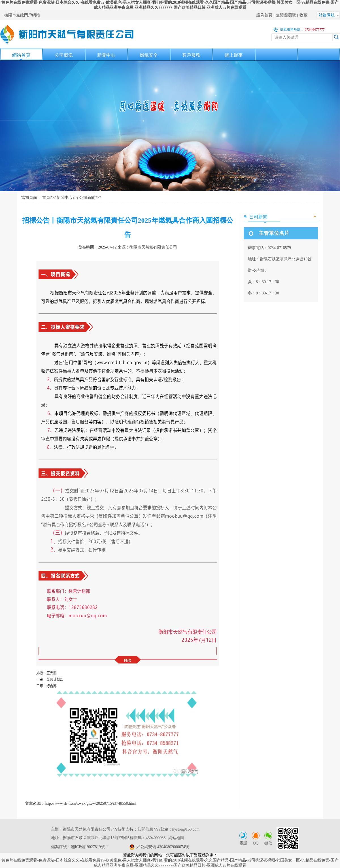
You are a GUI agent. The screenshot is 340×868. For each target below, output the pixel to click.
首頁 (46, 198)
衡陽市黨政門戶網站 (22, 15)
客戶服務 (191, 55)
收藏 (303, 15)
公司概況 (64, 55)
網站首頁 (21, 55)
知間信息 (145, 829)
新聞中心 (106, 55)
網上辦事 (234, 55)
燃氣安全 (149, 55)
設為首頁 (264, 15)
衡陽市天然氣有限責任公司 (153, 247)
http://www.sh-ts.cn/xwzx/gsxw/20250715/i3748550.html (91, 803)
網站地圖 (176, 838)
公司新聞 (87, 198)
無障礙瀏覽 (286, 15)
